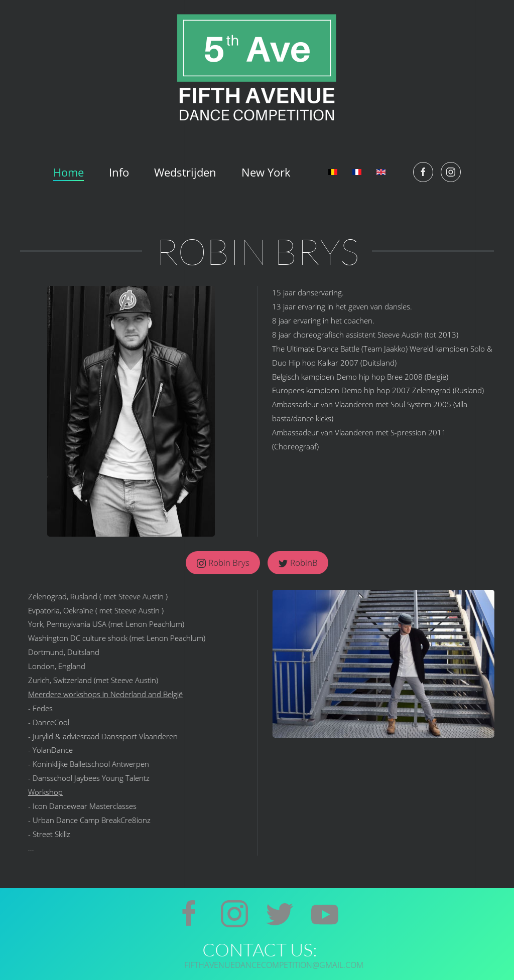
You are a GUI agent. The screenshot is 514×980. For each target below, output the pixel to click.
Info (119, 172)
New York (266, 172)
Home (69, 172)
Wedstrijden (185, 172)
